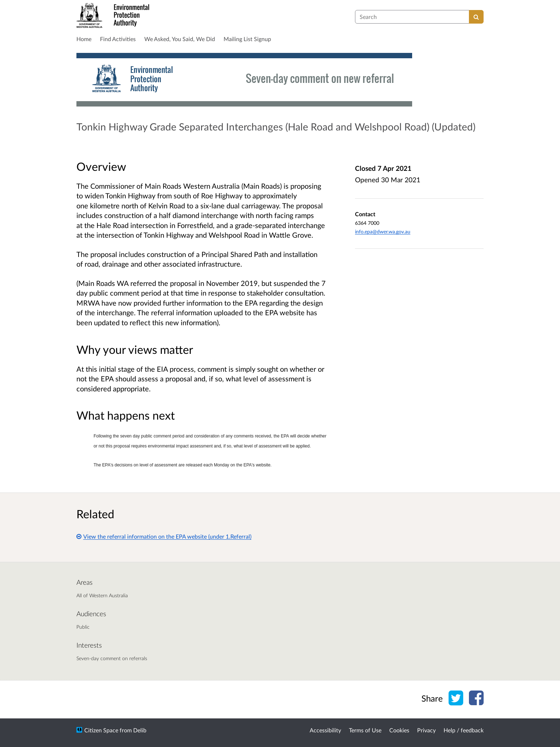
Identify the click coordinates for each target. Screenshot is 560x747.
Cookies (399, 730)
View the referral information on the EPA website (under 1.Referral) (164, 536)
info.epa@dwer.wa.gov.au (383, 231)
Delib (140, 730)
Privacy (426, 730)
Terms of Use (365, 730)
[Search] (476, 17)
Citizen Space (101, 730)
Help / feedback (464, 730)
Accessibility (325, 730)
